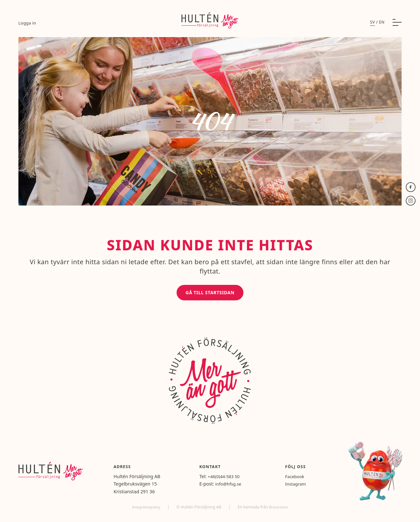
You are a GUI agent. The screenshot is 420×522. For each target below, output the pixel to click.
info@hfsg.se (236, 486)
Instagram (299, 486)
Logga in (28, 25)
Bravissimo (280, 509)
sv (372, 24)
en (382, 24)
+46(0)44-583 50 (231, 478)
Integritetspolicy (146, 509)
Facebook (299, 478)
